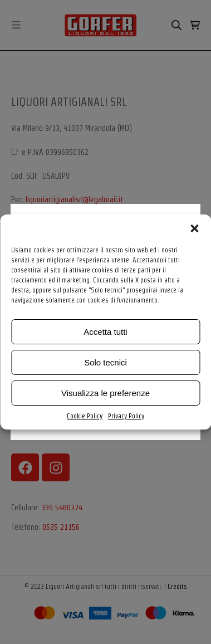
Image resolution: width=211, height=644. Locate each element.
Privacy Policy (126, 416)
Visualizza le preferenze (105, 393)
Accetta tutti (105, 332)
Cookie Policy (85, 416)
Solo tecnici (105, 362)
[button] (194, 228)
